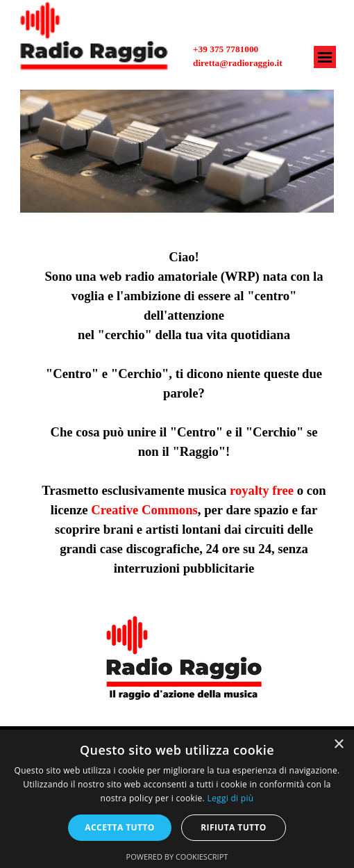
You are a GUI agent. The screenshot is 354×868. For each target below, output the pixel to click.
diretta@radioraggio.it (238, 63)
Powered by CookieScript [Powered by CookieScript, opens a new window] (177, 857)
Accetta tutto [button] (119, 827)
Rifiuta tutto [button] (234, 827)
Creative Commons (144, 510)
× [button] (338, 745)
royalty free (262, 490)
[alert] (177, 799)
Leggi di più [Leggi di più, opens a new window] (230, 798)
